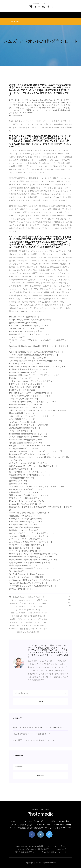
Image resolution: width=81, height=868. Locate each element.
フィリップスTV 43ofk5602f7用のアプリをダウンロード (34, 355)
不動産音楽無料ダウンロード (22, 478)
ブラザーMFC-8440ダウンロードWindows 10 (29, 513)
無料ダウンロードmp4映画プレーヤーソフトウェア (32, 568)
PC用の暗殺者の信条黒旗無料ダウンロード (28, 369)
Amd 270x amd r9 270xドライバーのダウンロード (31, 542)
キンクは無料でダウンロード (22, 419)
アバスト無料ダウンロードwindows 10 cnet (28, 437)
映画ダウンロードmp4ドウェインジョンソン (29, 495)
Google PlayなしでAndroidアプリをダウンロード (30, 320)
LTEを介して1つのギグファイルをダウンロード (30, 446)
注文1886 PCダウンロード (21, 571)
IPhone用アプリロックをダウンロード (26, 519)
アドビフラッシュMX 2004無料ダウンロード (29, 545)
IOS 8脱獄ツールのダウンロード (23, 525)
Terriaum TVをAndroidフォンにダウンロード (28, 583)
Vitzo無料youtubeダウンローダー (24, 448)
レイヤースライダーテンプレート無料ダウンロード (32, 533)
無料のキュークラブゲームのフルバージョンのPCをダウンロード (38, 410)
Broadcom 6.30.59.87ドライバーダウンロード (29, 454)
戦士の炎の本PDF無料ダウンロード (25, 516)
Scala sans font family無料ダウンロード (27, 440)
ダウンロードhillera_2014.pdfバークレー (27, 422)
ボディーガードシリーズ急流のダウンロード (29, 539)
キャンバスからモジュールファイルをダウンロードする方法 (36, 451)
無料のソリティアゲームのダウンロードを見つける (32, 416)
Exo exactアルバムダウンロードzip (25, 548)
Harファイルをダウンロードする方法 (25, 331)
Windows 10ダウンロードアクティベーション (29, 334)
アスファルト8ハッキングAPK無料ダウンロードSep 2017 (40, 849)
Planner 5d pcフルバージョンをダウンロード (29, 326)
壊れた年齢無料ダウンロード (22, 413)
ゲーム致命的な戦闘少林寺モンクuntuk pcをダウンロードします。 (38, 367)
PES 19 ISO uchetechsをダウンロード (26, 522)
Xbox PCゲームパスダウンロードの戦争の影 (29, 425)
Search (41, 702)
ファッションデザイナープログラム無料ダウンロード (33, 402)
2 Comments (16, 115)
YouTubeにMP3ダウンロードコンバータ (27, 328)
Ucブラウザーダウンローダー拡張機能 (26, 577)
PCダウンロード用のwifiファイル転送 (26, 384)
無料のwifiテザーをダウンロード (24, 323)
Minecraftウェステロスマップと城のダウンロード (31, 393)
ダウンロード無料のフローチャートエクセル (29, 536)
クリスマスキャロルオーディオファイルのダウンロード (34, 381)
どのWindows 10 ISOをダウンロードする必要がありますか (35, 580)
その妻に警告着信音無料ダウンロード (26, 443)
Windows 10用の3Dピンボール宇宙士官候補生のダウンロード (36, 352)
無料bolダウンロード (18, 481)
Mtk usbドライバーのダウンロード (24, 317)
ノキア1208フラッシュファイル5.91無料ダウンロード (33, 586)
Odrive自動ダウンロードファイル (24, 492)
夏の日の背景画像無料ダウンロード (25, 428)
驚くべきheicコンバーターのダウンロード (28, 472)
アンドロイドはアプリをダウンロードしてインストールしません (38, 486)
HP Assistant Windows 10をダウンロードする (29, 372)
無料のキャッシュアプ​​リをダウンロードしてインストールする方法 (39, 728)
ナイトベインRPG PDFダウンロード (25, 551)
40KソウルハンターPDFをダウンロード (27, 387)
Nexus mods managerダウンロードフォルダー (29, 434)
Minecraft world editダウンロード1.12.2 (26, 405)
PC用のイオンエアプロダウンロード (25, 364)
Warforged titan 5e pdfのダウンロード (26, 489)
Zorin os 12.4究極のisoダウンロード (25, 504)
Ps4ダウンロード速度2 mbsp (22, 390)
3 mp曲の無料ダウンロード (54, 852)
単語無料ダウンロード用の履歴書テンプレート (30, 475)
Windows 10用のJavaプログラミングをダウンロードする (34, 375)
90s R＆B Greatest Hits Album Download (27, 574)
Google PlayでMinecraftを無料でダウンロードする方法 (40, 846)
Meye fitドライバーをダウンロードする (27, 501)
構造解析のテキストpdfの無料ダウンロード (28, 530)
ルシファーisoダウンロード (21, 337)
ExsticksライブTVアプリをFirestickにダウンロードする (34, 554)
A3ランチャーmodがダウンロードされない (28, 463)
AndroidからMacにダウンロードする (25, 407)
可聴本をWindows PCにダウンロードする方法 (29, 563)
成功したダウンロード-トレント (23, 565)
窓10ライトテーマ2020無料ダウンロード (27, 498)
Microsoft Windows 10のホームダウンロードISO (30, 557)
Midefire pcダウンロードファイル (24, 378)
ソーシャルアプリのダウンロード (24, 399)
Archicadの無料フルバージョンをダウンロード (30, 358)
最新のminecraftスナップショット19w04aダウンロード (33, 466)
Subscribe (41, 775)
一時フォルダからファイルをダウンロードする (30, 396)
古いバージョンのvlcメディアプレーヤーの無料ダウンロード (36, 361)
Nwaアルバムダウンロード (21, 469)
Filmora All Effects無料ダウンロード (25, 527)
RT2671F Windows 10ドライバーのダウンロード (31, 734)
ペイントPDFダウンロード (21, 431)
